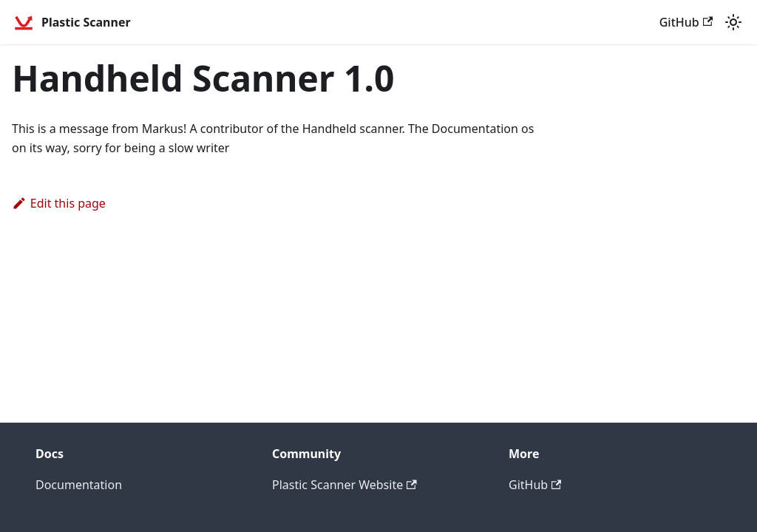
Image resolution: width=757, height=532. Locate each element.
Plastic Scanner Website (344, 485)
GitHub (686, 22)
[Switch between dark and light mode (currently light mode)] (733, 22)
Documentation (79, 485)
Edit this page (59, 203)
